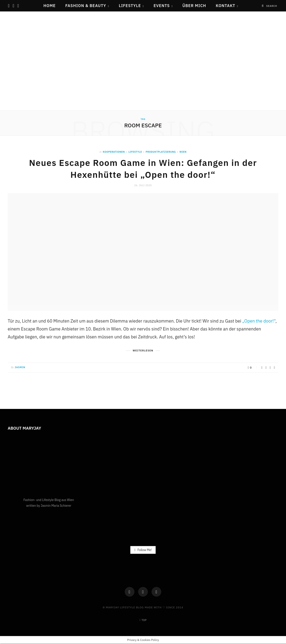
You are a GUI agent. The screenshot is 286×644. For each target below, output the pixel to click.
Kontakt (225, 6)
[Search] (263, 6)
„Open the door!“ (259, 321)
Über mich (194, 6)
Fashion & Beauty (86, 6)
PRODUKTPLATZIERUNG (161, 152)
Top (143, 620)
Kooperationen (114, 152)
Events (162, 6)
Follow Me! (143, 550)
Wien (183, 152)
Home (49, 6)
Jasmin (20, 367)
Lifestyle (130, 6)
